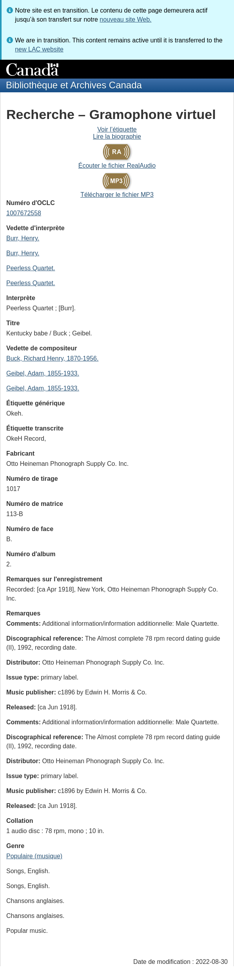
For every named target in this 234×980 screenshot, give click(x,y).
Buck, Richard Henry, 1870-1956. (52, 358)
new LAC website (39, 49)
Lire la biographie (117, 136)
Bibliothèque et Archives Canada (74, 85)
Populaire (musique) (34, 856)
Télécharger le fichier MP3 (117, 195)
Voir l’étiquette (117, 129)
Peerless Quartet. (31, 268)
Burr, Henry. (23, 238)
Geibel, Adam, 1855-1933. (43, 373)
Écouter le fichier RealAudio (117, 166)
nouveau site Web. (125, 19)
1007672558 (24, 213)
